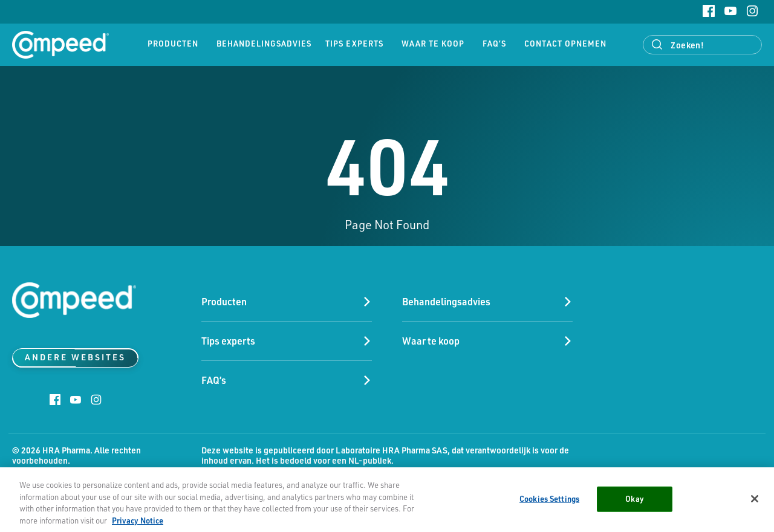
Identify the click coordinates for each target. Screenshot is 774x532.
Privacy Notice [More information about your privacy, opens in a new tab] (138, 523)
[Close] (755, 501)
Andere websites (75, 357)
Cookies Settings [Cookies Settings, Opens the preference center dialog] (549, 501)
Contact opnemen (565, 44)
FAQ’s (494, 44)
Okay (635, 501)
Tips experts (354, 44)
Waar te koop (433, 44)
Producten (173, 44)
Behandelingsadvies (262, 44)
